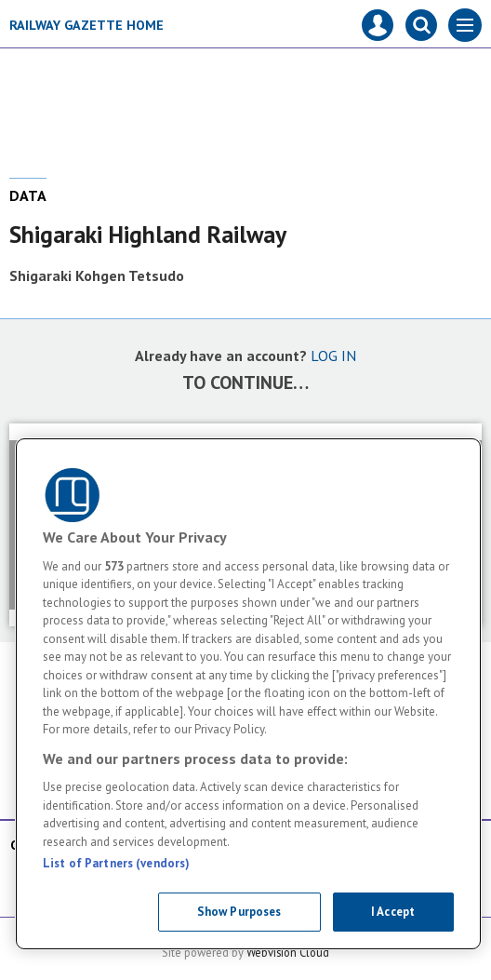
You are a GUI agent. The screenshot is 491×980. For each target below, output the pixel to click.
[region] (248, 694)
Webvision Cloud (288, 952)
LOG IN (333, 356)
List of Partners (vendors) (116, 863)
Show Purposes (239, 912)
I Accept (393, 912)
